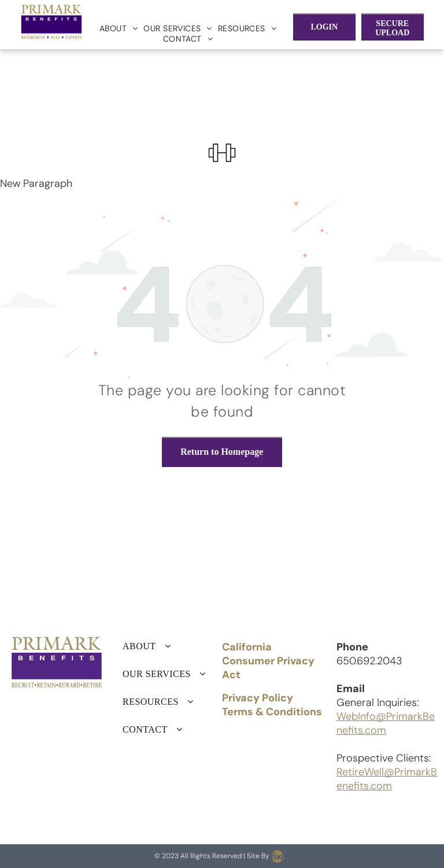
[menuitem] (119, 28)
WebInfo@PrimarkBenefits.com (386, 723)
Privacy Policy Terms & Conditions (272, 705)
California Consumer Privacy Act (268, 661)
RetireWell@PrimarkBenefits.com (387, 779)
